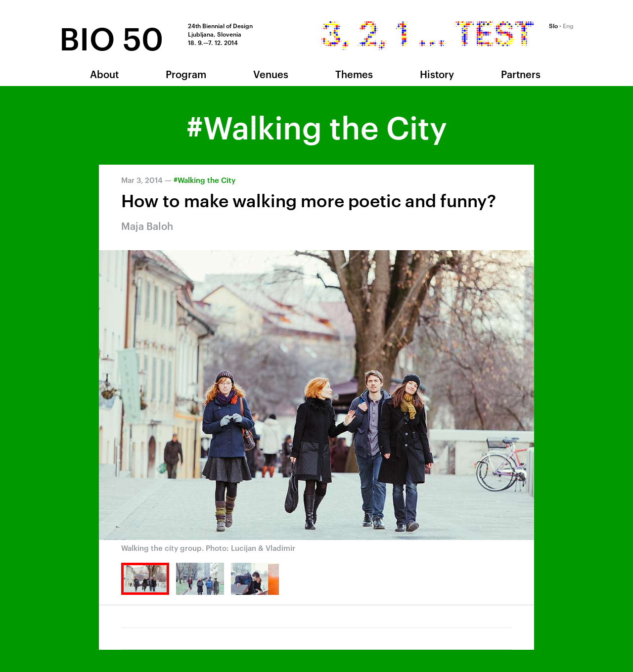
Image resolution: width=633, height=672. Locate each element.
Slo (553, 25)
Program (186, 74)
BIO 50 (111, 36)
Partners (521, 74)
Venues (271, 74)
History (437, 74)
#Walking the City (204, 180)
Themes (354, 74)
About (104, 74)
